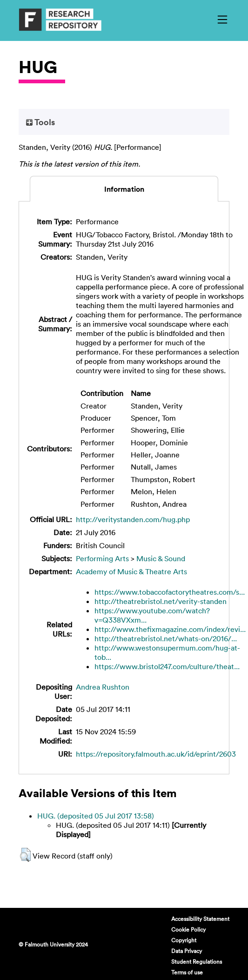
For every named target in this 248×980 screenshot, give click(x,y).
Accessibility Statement (200, 919)
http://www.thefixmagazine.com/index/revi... (170, 629)
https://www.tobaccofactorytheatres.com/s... (170, 592)
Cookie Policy (188, 929)
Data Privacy (187, 951)
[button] (25, 855)
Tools (40, 122)
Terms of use (187, 972)
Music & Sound (161, 558)
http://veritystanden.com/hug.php (133, 519)
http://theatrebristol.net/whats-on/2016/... (166, 638)
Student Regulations (197, 961)
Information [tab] (124, 189)
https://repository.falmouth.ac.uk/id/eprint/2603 (156, 754)
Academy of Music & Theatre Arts (131, 571)
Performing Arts (102, 558)
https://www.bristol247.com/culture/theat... (167, 666)
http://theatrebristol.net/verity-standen (161, 601)
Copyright (184, 940)
